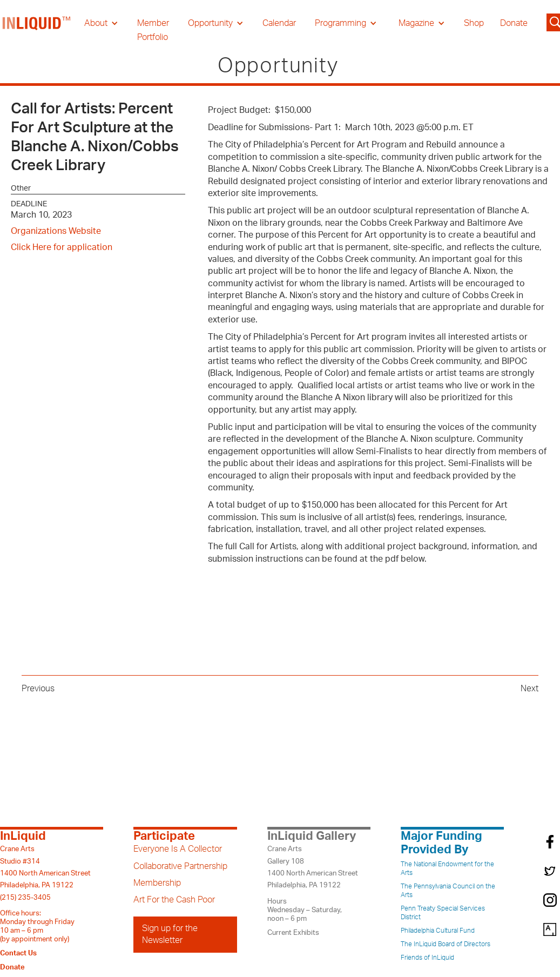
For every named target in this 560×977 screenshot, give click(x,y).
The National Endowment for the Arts (447, 868)
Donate (514, 23)
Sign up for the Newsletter (170, 934)
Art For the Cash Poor (174, 900)
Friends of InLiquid (427, 958)
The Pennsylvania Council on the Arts (448, 891)
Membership (157, 883)
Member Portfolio (153, 30)
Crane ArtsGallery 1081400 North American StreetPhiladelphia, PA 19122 (313, 867)
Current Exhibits (293, 933)
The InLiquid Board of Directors (446, 944)
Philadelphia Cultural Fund (438, 931)
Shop (474, 23)
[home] (37, 30)
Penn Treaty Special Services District (443, 913)
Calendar (279, 23)
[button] (101, 23)
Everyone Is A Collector (178, 849)
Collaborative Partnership (180, 866)
